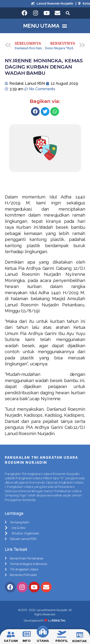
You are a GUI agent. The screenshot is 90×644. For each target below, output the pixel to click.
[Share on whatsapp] (55, 112)
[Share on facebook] (35, 112)
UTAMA (43, 641)
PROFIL (62, 641)
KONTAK (79, 641)
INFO (27, 641)
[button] (45, 26)
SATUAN (11, 641)
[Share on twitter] (45, 112)
